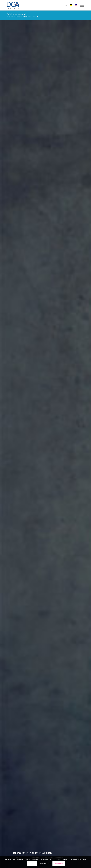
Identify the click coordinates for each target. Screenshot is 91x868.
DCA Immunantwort (16, 14)
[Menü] (81, 5)
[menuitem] (65, 5)
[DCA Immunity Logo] (38, 5)
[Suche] (65, 5)
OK (32, 863)
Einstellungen (45, 863)
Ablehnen (59, 863)
